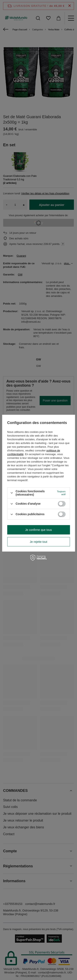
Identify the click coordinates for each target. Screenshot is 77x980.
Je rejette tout (38, 542)
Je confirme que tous (39, 530)
